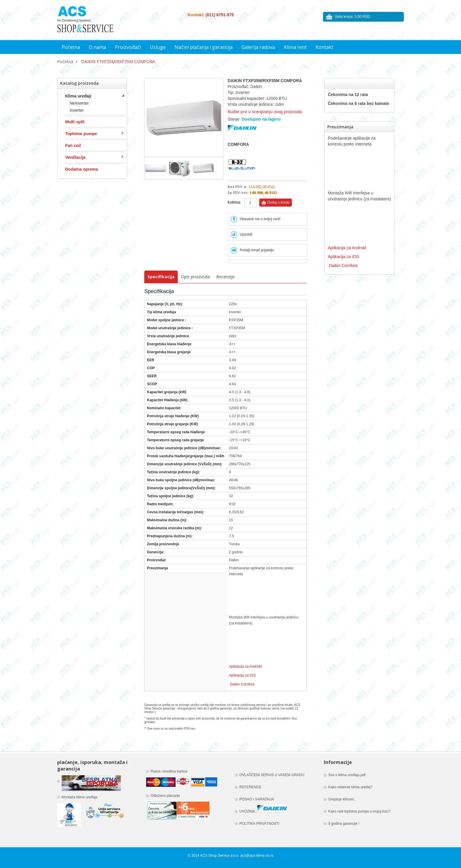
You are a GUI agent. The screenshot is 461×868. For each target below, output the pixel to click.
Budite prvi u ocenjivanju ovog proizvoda (265, 112)
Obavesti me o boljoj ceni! (260, 219)
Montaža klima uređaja (80, 797)
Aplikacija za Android (245, 666)
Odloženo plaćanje (165, 796)
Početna (65, 61)
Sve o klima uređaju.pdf (347, 775)
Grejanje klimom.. (342, 799)
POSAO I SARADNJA (257, 799)
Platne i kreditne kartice (169, 771)
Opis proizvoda (195, 277)
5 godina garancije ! (344, 824)
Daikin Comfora (242, 684)
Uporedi (246, 234)
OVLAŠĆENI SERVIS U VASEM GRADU (272, 775)
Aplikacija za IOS (242, 675)
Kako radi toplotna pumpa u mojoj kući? (359, 811)
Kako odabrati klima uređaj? (350, 787)
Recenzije (225, 277)
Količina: (234, 202)
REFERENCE (250, 787)
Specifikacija (161, 277)
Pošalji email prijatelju (257, 250)
